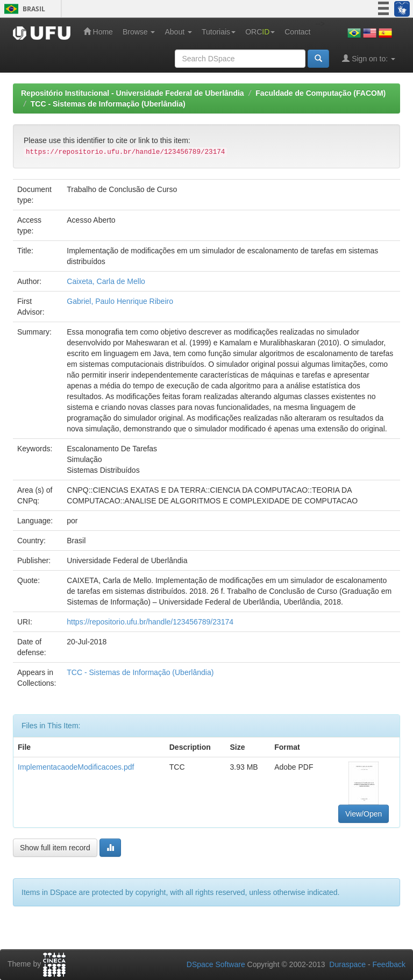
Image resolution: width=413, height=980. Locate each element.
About (178, 32)
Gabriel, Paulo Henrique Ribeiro (120, 301)
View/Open (364, 814)
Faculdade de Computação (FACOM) (321, 93)
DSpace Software (216, 964)
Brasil (23, 9)
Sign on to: (369, 58)
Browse (139, 32)
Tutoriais (219, 32)
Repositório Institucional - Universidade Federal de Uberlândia (133, 93)
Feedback (389, 964)
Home (98, 31)
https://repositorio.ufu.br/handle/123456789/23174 (150, 622)
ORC (260, 32)
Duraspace (347, 964)
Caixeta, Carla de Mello (106, 281)
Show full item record (55, 848)
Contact (297, 32)
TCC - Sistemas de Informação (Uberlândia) (108, 104)
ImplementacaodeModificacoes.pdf (76, 767)
